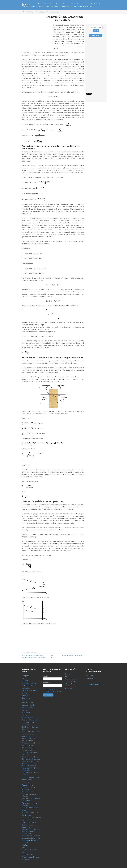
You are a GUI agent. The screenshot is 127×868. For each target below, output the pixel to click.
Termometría (26, 783)
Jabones (41, 6)
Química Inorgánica (29, 683)
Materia (24, 715)
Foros (90, 6)
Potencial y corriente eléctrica (29, 795)
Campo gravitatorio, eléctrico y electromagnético (29, 790)
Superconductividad (29, 822)
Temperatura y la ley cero (31, 743)
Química (58, 6)
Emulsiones (47, 6)
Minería (24, 862)
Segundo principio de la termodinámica (30, 779)
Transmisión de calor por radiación (30, 774)
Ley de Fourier (27, 755)
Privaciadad (69, 688)
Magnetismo (26, 713)
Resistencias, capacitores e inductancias (31, 800)
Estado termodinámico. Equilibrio (30, 728)
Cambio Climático (28, 855)
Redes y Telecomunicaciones (29, 849)
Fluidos (24, 710)
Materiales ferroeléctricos (31, 717)
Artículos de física (28, 703)
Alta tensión (26, 820)
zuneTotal (90, 678)
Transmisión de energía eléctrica (30, 804)
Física (74, 6)
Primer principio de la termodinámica (29, 749)
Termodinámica (41, 12)
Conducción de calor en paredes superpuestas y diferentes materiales (30, 764)
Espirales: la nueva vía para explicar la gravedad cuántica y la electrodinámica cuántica (31, 833)
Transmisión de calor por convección (30, 769)
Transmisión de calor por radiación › (72, 655)
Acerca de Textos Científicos (71, 683)
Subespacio (95, 682)
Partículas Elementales (30, 720)
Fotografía (41, 4)
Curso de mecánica (28, 705)
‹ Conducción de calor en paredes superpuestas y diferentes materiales (34, 656)
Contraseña (48, 683)
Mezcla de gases (28, 745)
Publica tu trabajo (71, 679)
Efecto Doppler (27, 708)
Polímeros (66, 4)
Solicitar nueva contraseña (53, 691)
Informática (26, 860)
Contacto (68, 674)
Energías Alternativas (56, 4)
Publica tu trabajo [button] (96, 35)
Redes (79, 6)
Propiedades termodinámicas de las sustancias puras (30, 739)
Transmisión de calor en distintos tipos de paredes (31, 758)
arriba (52, 656)
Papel (53, 6)
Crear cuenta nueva (51, 689)
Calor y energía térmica (30, 808)
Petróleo (91, 4)
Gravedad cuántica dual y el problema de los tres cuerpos (31, 840)
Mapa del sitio (70, 686)
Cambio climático (82, 4)
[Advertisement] (37, 36)
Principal (26, 12)
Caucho (47, 4)
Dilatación (25, 725)
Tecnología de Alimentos (31, 857)
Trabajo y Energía (28, 785)
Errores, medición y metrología (28, 826)
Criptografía (85, 6)
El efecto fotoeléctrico (30, 813)
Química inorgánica (67, 6)
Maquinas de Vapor (29, 734)
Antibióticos (73, 4)
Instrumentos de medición (31, 818)
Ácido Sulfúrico (98, 4)
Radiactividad (26, 815)
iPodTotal (90, 676)
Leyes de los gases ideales (31, 731)
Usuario (46, 676)
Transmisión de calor (54, 12)
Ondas (24, 810)
